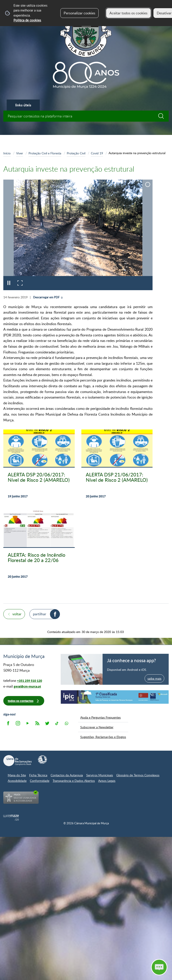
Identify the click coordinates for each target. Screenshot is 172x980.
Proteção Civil (76, 153)
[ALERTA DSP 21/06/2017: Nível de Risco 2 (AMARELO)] (117, 466)
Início (7, 153)
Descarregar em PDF (46, 297)
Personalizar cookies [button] (79, 13)
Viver (20, 153)
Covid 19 (97, 153)
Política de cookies (27, 20)
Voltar (17, 614)
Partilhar (40, 614)
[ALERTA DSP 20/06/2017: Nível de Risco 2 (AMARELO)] (39, 466)
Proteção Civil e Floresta (45, 153)
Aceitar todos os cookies (128, 13)
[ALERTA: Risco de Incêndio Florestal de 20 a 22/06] (39, 547)
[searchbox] (86, 116)
